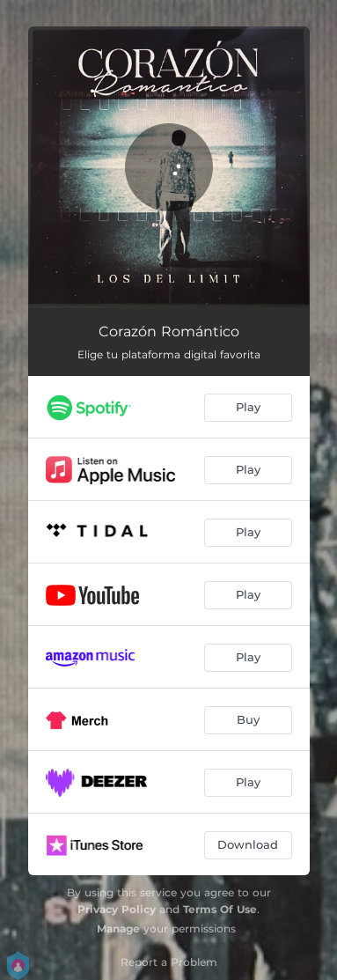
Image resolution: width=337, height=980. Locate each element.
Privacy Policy (117, 909)
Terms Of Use (220, 909)
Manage (118, 928)
